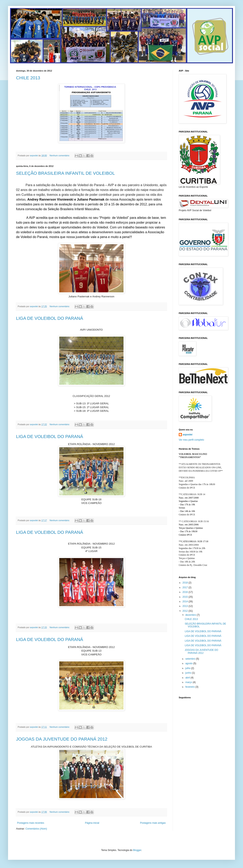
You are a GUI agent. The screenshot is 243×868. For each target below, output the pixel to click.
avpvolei (188, 435)
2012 (186, 611)
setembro (191, 659)
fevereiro (190, 687)
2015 (186, 597)
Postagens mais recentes (31, 823)
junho (189, 673)
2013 (186, 606)
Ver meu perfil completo (191, 440)
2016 (186, 592)
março (189, 682)
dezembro (191, 615)
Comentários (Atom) (36, 829)
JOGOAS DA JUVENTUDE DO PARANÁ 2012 (62, 739)
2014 (186, 602)
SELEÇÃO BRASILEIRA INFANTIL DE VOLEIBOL (65, 173)
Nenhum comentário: (60, 155)
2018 (186, 583)
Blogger (137, 850)
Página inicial (92, 823)
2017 (186, 587)
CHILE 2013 (28, 78)
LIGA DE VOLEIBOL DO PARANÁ (50, 318)
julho (188, 668)
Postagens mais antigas (153, 823)
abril (188, 678)
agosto (189, 663)
